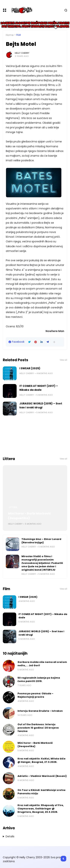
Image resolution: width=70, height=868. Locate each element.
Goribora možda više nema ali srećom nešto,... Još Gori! (42, 664)
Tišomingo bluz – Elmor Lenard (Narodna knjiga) (41, 541)
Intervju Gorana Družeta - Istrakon (40, 711)
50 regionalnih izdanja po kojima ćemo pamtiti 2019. (39, 679)
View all (63, 360)
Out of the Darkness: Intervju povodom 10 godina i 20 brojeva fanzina (38, 728)
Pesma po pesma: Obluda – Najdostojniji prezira (35, 695)
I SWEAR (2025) (30, 368)
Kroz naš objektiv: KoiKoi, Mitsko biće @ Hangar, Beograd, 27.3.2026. (42, 760)
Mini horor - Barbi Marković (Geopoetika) (29, 516)
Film (18, 35)
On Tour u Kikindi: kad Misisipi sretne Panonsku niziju (42, 792)
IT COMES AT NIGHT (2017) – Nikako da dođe (39, 388)
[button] (54, 342)
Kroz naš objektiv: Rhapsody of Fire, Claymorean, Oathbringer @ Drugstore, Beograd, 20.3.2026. (41, 809)
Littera (13, 507)
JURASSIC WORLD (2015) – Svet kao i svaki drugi (41, 405)
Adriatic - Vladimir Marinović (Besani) (42, 776)
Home (10, 35)
